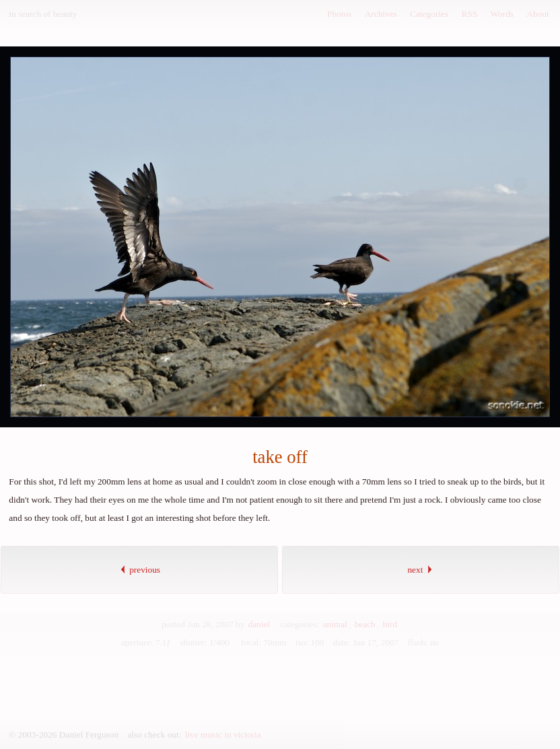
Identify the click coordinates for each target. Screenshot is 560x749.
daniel (259, 624)
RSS (469, 14)
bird (389, 624)
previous (139, 570)
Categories (429, 14)
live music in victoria (223, 735)
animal (335, 624)
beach (365, 624)
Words (502, 14)
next (420, 570)
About (537, 14)
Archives (381, 14)
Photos (339, 14)
